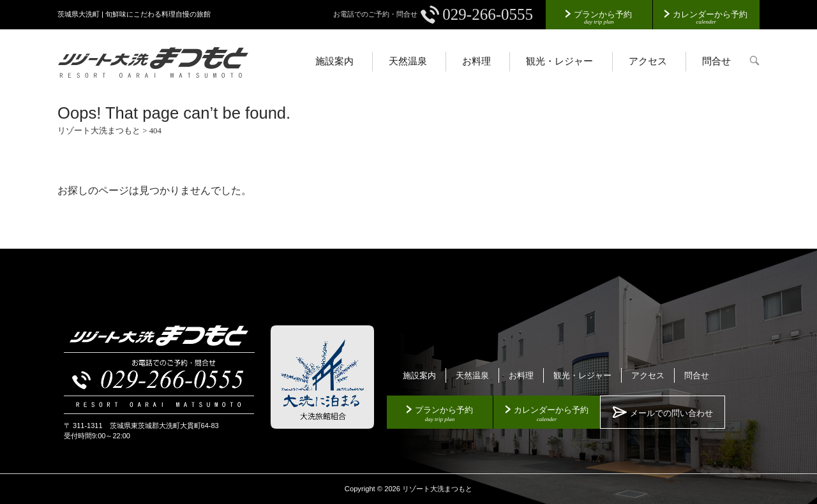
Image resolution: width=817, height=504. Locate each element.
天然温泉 (408, 61)
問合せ (716, 61)
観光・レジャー (559, 61)
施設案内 (334, 61)
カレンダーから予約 (710, 14)
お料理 (476, 61)
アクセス (648, 61)
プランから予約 (603, 14)
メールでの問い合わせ (671, 413)
